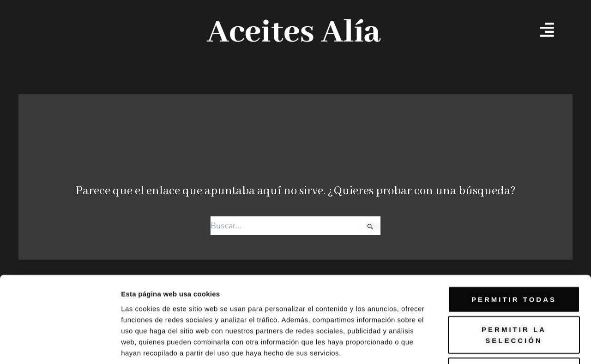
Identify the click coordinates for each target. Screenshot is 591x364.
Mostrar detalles (500, 346)
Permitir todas (514, 232)
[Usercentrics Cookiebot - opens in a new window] (60, 346)
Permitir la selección (514, 268)
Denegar (514, 303)
